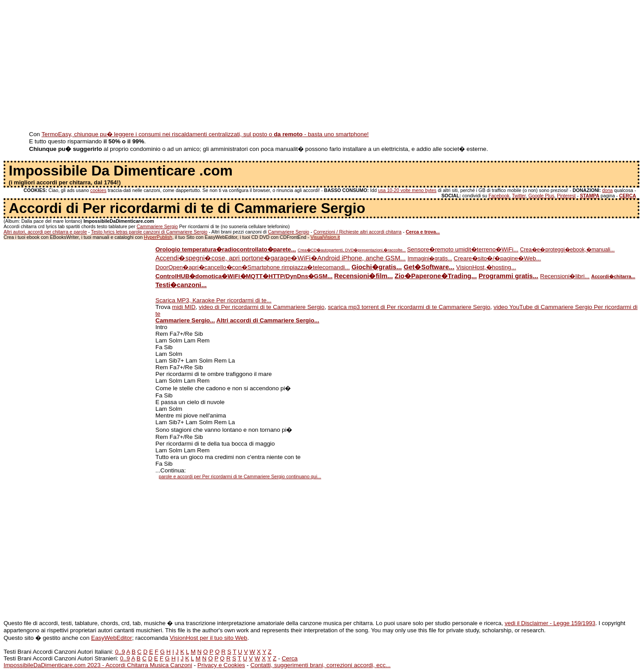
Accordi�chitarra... (613, 276)
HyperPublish (158, 237)
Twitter (519, 196)
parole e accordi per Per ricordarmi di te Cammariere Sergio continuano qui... (240, 476)
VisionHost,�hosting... (486, 267)
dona (608, 190)
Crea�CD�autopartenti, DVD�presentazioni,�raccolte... (352, 250)
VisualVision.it (325, 237)
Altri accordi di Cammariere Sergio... (268, 320)
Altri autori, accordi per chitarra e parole (45, 232)
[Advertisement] (271, 66)
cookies (98, 190)
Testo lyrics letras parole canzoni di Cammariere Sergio (149, 232)
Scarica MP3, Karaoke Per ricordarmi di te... (213, 300)
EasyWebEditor (112, 638)
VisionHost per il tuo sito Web (209, 638)
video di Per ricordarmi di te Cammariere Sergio (261, 307)
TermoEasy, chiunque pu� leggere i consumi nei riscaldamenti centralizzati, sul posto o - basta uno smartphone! (205, 134)
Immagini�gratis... (430, 259)
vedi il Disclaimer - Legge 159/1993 (550, 623)
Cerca (290, 658)
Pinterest (566, 196)
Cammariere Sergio (157, 226)
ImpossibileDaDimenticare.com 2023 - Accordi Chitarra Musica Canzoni (98, 665)
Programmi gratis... (509, 276)
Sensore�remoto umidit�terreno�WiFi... (462, 249)
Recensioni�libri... (565, 276)
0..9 (120, 652)
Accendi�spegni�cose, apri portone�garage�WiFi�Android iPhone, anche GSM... (281, 258)
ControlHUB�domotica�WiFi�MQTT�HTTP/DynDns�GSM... (244, 276)
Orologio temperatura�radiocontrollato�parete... (226, 249)
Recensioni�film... (363, 276)
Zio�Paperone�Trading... (436, 276)
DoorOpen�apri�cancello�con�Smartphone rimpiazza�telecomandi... (253, 267)
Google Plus (541, 196)
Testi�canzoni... (181, 285)
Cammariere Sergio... (185, 320)
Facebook (499, 196)
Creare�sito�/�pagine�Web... (497, 258)
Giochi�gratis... (377, 267)
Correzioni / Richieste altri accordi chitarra (357, 232)
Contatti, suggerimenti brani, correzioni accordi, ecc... (321, 665)
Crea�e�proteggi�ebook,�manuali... (568, 250)
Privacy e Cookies (221, 665)
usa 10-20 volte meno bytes (407, 190)
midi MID (184, 307)
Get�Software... (429, 267)
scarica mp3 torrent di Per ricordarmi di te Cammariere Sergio (409, 307)
